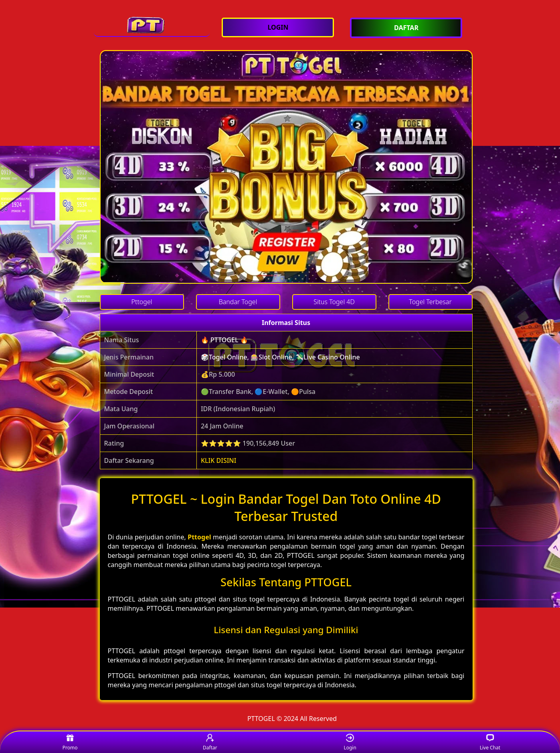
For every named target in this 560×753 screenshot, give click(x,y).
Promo (70, 742)
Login (350, 742)
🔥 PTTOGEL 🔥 (224, 340)
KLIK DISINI (219, 460)
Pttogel (199, 537)
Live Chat (490, 742)
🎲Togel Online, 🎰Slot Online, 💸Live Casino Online (280, 357)
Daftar (210, 742)
